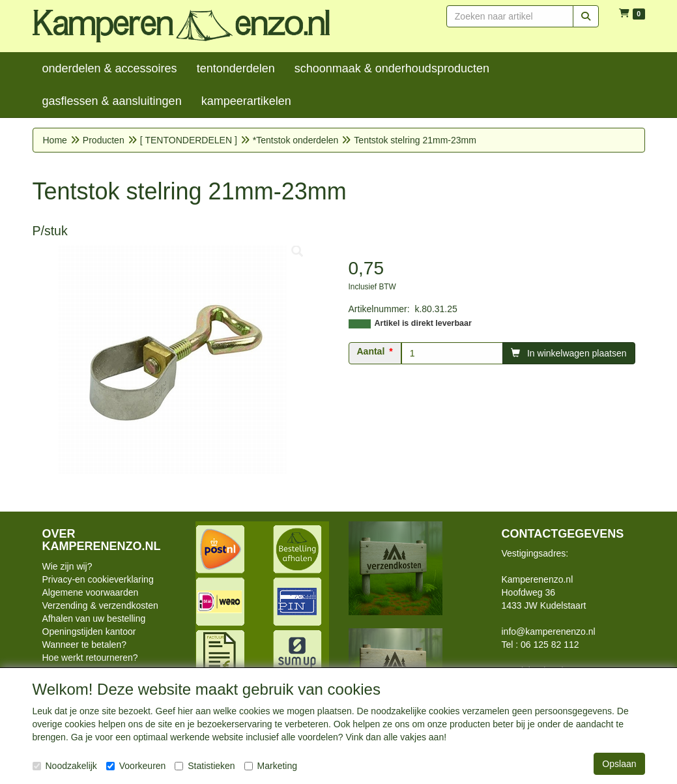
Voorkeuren (136, 766)
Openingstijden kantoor (89, 632)
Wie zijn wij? (67, 566)
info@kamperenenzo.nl (549, 632)
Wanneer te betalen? (84, 645)
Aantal (371, 351)
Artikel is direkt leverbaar (423, 323)
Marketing (271, 766)
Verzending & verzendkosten (100, 605)
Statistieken (205, 766)
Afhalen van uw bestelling (94, 618)
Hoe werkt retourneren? (90, 658)
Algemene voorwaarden (91, 592)
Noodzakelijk (65, 766)
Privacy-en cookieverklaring (98, 579)
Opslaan (619, 764)
